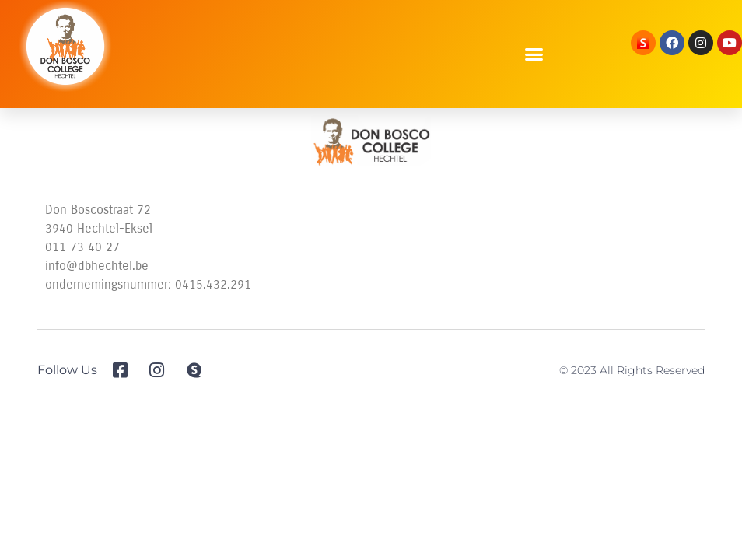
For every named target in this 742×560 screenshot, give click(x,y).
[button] (534, 54)
